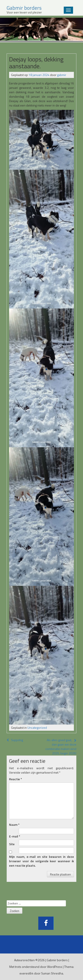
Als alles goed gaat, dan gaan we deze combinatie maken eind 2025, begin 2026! (61, 747)
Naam (14, 825)
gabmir (62, 75)
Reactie (15, 779)
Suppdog (15, 740)
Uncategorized (37, 728)
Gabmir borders (57, 960)
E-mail (15, 836)
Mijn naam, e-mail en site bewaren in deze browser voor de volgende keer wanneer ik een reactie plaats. (41, 861)
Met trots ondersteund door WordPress (36, 967)
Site (12, 844)
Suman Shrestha (52, 973)
